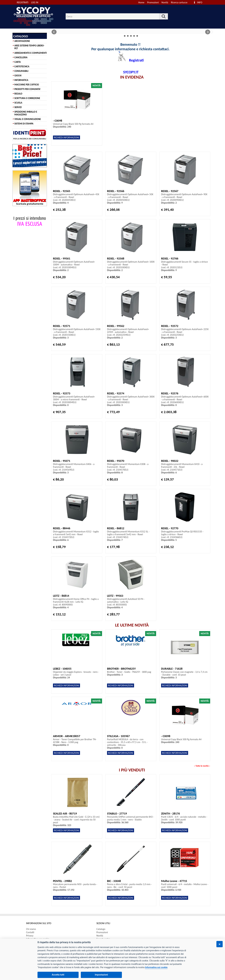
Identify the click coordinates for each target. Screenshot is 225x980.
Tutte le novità (202, 766)
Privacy (30, 936)
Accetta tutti (58, 975)
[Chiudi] (220, 944)
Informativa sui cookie (156, 967)
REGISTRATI (23, 2)
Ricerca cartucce (179, 2)
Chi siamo (31, 929)
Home (141, 2)
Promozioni (153, 2)
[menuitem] (181, 2)
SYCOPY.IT (131, 72)
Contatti (30, 932)
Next (208, 32)
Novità (165, 2)
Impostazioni (101, 975)
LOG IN (35, 2)
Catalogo (101, 929)
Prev (54, 32)
